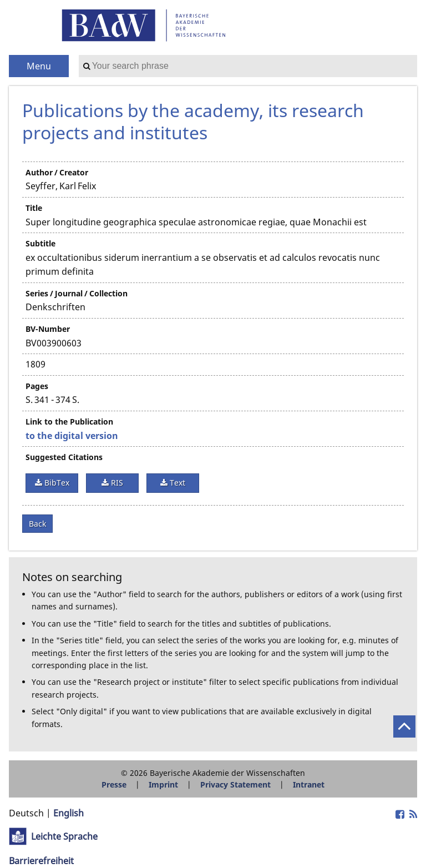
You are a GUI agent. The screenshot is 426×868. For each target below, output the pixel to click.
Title (34, 208)
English (69, 813)
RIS (116, 483)
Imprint (163, 784)
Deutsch (26, 813)
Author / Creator (57, 172)
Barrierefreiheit (41, 861)
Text (176, 483)
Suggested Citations (64, 457)
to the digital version (72, 436)
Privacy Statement (235, 784)
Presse (114, 784)
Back (37, 524)
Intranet (309, 784)
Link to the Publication (69, 422)
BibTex (56, 483)
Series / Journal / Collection (77, 293)
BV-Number (48, 329)
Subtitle (40, 243)
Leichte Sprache (64, 836)
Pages (37, 386)
